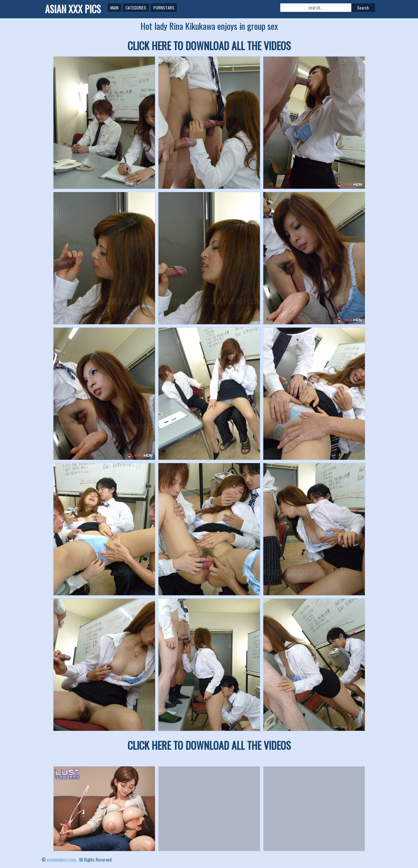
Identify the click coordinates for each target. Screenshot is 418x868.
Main (114, 8)
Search (363, 8)
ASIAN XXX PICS (73, 9)
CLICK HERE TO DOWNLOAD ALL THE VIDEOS (209, 46)
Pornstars (164, 8)
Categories (136, 8)
